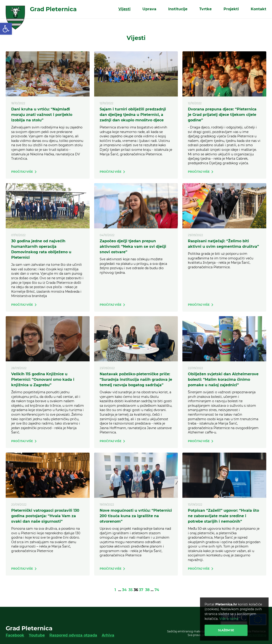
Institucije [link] (178, 9)
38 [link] (147, 590)
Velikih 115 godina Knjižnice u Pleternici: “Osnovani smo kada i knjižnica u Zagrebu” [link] (43, 379)
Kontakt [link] (259, 9)
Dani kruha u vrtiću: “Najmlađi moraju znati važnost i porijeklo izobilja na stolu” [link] (42, 115)
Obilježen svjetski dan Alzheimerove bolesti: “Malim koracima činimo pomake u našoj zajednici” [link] (223, 379)
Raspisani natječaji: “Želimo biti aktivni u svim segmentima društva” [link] (223, 244)
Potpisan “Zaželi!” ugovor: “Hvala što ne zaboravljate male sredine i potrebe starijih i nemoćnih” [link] (223, 516)
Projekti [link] (231, 9)
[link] (6, 29)
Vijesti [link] (124, 9)
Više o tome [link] (229, 619)
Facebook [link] (15, 635)
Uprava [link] (149, 9)
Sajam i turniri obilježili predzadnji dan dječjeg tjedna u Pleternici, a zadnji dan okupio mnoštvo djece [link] (133, 115)
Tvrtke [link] (205, 9)
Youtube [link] (37, 635)
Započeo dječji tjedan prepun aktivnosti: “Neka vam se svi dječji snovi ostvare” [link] (133, 246)
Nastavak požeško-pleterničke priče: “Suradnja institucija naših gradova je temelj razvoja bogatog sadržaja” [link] (136, 379)
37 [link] (141, 590)
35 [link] (131, 590)
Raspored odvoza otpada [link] (73, 635)
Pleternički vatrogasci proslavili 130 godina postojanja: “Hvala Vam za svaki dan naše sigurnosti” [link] (45, 516)
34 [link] (124, 590)
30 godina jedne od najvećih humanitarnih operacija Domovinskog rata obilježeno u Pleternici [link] (41, 249)
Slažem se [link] (226, 630)
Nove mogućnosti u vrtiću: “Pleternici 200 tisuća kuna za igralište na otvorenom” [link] (136, 516)
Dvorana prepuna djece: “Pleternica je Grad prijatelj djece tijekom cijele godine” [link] (222, 115)
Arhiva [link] (108, 635)
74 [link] (157, 590)
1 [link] (115, 590)
